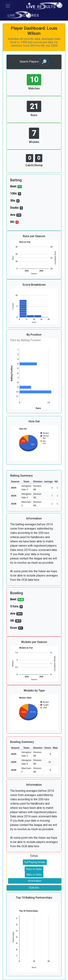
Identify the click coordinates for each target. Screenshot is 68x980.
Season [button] (15, 481)
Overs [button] (48, 748)
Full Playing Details (35, 862)
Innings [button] (48, 481)
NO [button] (56, 481)
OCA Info (34, 888)
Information (35, 881)
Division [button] (38, 481)
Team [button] (26, 481)
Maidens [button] (58, 748)
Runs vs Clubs (34, 869)
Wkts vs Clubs (34, 875)
